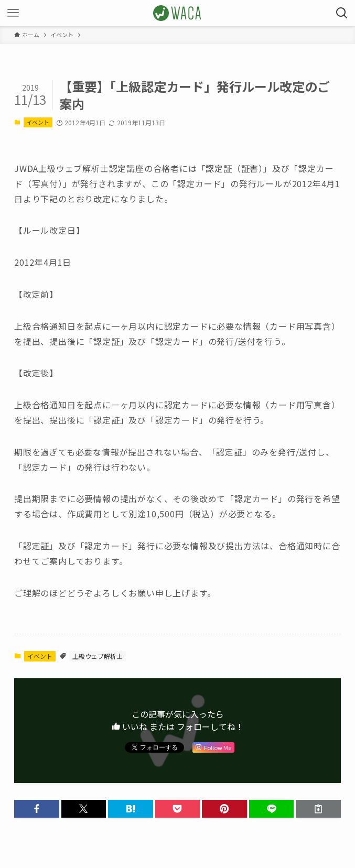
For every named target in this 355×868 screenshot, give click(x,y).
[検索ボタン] (342, 13)
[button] (37, 809)
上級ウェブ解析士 (98, 656)
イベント (38, 122)
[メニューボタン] (13, 13)
